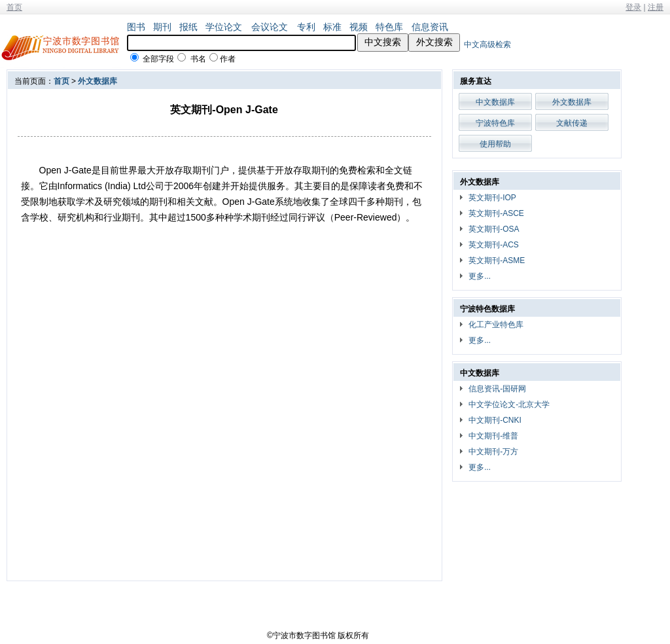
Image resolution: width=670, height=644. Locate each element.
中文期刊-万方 (493, 452)
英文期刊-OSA (494, 229)
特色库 (389, 27)
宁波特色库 (495, 123)
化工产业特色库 (496, 325)
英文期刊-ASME (497, 260)
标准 (332, 27)
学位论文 (224, 27)
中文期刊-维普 (493, 436)
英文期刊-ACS (494, 245)
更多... (480, 276)
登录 (633, 7)
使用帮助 (495, 144)
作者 (228, 59)
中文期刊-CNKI (495, 420)
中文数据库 (495, 102)
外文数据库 (97, 81)
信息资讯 (430, 27)
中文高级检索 (487, 45)
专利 (306, 27)
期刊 (162, 27)
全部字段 (158, 59)
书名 (198, 59)
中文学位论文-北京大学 (509, 404)
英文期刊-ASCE (496, 213)
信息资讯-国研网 (497, 389)
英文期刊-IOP (492, 198)
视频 (359, 27)
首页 (14, 7)
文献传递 (572, 123)
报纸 (188, 27)
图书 (136, 27)
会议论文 (270, 27)
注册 (656, 7)
